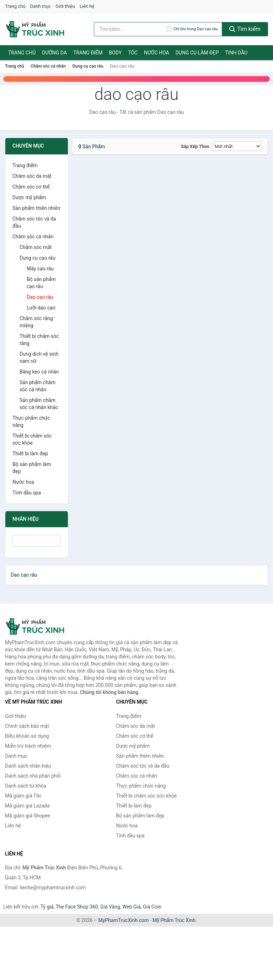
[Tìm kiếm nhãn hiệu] (130, 29)
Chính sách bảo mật (27, 726)
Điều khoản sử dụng (27, 736)
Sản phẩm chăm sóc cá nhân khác (39, 404)
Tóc (133, 53)
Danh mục (41, 6)
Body (116, 53)
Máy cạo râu (40, 269)
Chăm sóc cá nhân (48, 66)
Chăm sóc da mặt (32, 176)
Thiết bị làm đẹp (30, 454)
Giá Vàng (110, 907)
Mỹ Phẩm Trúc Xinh (174, 920)
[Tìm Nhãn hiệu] (37, 541)
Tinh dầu (236, 53)
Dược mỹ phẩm (29, 197)
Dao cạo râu (40, 297)
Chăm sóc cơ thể (31, 187)
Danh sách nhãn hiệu (28, 766)
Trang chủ (15, 6)
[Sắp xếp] (237, 146)
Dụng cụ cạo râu (88, 66)
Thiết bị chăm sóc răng (39, 340)
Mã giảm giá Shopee (28, 816)
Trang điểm (88, 53)
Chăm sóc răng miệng (36, 322)
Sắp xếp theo (195, 146)
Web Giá (132, 907)
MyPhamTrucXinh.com (124, 920)
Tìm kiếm (245, 29)
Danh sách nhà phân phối (33, 776)
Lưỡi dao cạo (41, 308)
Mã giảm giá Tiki (23, 796)
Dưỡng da (54, 53)
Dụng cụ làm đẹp (197, 53)
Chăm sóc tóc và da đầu (34, 222)
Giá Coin (152, 907)
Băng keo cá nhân (39, 372)
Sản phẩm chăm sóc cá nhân (38, 386)
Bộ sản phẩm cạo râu (41, 283)
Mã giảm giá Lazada (27, 806)
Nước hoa (157, 53)
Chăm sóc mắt (36, 247)
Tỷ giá (47, 907)
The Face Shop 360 (77, 907)
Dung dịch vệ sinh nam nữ (39, 357)
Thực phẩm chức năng (31, 422)
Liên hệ (87, 6)
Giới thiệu (65, 6)
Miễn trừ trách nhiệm (28, 746)
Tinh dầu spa (27, 493)
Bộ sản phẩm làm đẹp (32, 468)
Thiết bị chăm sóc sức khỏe (32, 439)
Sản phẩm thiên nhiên (36, 208)
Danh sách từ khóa (26, 786)
